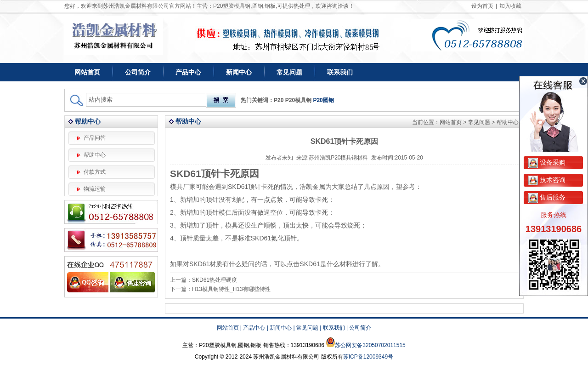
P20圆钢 (323, 100)
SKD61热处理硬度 (215, 280)
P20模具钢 (298, 100)
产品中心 (188, 72)
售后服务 (547, 197)
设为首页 (482, 6)
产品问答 (95, 138)
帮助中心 (95, 155)
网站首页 (87, 72)
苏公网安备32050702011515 (370, 345)
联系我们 (340, 72)
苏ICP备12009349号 (368, 357)
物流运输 (95, 189)
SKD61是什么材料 (326, 264)
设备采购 (547, 162)
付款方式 (95, 172)
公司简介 (138, 72)
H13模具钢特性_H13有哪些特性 (231, 289)
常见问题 (289, 72)
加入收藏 (510, 6)
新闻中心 (239, 72)
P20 (279, 100)
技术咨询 (547, 180)
